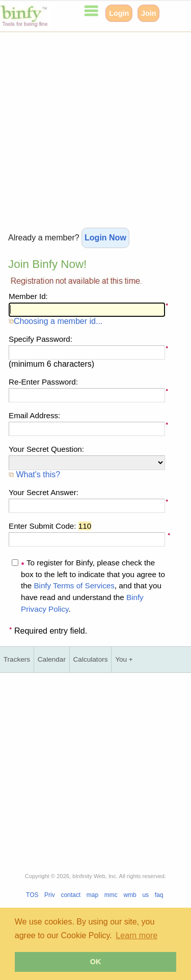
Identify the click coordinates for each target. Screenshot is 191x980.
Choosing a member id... (56, 321)
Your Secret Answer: (44, 492)
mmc (111, 895)
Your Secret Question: (46, 449)
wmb (130, 895)
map (92, 895)
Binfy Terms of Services (74, 586)
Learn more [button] (137, 935)
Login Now (105, 238)
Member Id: (28, 296)
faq (159, 895)
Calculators (91, 659)
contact (71, 895)
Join (149, 13)
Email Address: (34, 415)
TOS (32, 895)
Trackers (17, 659)
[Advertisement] (95, 128)
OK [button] (96, 962)
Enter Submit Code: (50, 526)
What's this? (34, 474)
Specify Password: (40, 339)
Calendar (52, 659)
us (145, 895)
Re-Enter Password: (43, 382)
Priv (50, 895)
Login (119, 13)
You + (124, 659)
